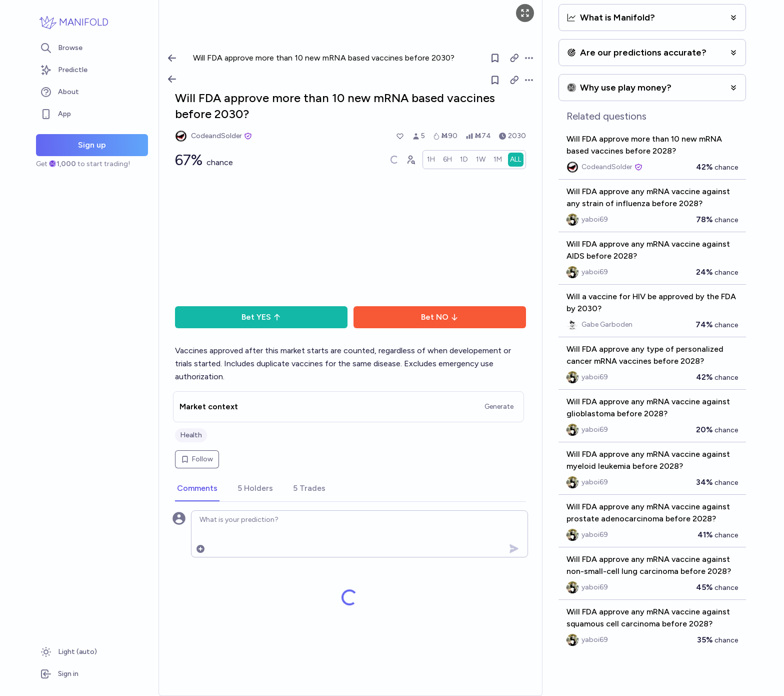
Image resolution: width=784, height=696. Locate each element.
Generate (499, 407)
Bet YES (261, 317)
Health (191, 435)
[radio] (431, 160)
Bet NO (440, 317)
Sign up (92, 145)
